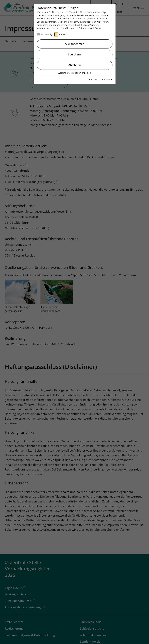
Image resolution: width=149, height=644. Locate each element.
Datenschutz (92, 79)
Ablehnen (74, 65)
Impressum (107, 79)
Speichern (74, 54)
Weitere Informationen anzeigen (74, 73)
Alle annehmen (75, 44)
